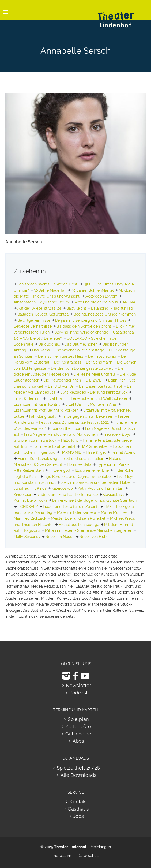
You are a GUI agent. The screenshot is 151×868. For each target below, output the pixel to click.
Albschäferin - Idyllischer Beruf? (42, 302)
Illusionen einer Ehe (92, 470)
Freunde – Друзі (117, 434)
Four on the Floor (65, 428)
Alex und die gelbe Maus (96, 302)
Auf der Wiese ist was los (39, 308)
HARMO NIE (71, 452)
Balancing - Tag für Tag (112, 308)
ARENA (129, 302)
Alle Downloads (78, 775)
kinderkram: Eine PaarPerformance (67, 495)
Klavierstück (113, 495)
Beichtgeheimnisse (34, 320)
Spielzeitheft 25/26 (78, 768)
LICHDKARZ (28, 507)
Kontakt (78, 802)
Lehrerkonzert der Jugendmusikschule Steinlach (94, 500)
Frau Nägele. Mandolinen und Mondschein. (61, 434)
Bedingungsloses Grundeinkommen (105, 314)
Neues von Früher (95, 537)
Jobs (78, 816)
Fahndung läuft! (43, 416)
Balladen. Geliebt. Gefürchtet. (43, 314)
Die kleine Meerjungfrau (94, 374)
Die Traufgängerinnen (62, 380)
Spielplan (78, 719)
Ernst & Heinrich (28, 398)
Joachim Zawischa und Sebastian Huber (96, 482)
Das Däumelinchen (81, 344)
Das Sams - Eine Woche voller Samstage (68, 350)
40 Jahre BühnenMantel (93, 290)
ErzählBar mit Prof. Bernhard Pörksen (46, 410)
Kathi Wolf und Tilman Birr (101, 488)
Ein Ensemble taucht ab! (101, 386)
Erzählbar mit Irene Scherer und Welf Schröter (87, 398)
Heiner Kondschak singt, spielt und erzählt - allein (61, 459)
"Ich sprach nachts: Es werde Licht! (48, 284)
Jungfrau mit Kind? (30, 488)
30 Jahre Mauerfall (50, 290)
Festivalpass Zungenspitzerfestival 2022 (74, 422)
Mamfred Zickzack (30, 518)
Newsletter (78, 685)
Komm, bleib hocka (31, 500)
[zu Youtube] (85, 676)
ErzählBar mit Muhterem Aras (91, 404)
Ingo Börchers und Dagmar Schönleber (78, 477)
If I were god (59, 470)
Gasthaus (78, 809)
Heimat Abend (123, 452)
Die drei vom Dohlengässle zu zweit (82, 368)
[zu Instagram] (66, 676)
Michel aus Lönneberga (79, 525)
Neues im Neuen (60, 537)
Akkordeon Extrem (101, 296)
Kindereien (23, 495)
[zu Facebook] (76, 676)
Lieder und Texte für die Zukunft (71, 507)
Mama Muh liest (115, 512)
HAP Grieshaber (94, 446)
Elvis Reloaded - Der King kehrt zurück (94, 392)
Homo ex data (79, 464)
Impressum (61, 856)
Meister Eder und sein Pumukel (78, 518)
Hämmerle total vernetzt (54, 446)
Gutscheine (78, 734)
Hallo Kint (69, 440)
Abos (78, 741)
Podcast (78, 693)
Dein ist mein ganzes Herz (61, 356)
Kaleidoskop (62, 488)
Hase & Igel (96, 452)
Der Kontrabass (68, 362)
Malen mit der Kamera (77, 512)
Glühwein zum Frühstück (35, 440)
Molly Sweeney (27, 537)
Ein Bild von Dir (61, 386)
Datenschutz (89, 856)
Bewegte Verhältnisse (33, 326)
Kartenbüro (78, 726)
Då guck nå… (49, 344)
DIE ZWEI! (95, 380)
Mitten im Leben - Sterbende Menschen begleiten (89, 530)
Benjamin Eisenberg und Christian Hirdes (91, 320)
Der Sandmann (99, 362)
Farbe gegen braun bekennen (87, 416)
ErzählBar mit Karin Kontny (37, 404)
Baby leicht (76, 308)
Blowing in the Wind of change (81, 332)
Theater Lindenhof (70, 847)
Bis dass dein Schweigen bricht (84, 326)
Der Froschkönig (102, 356)
